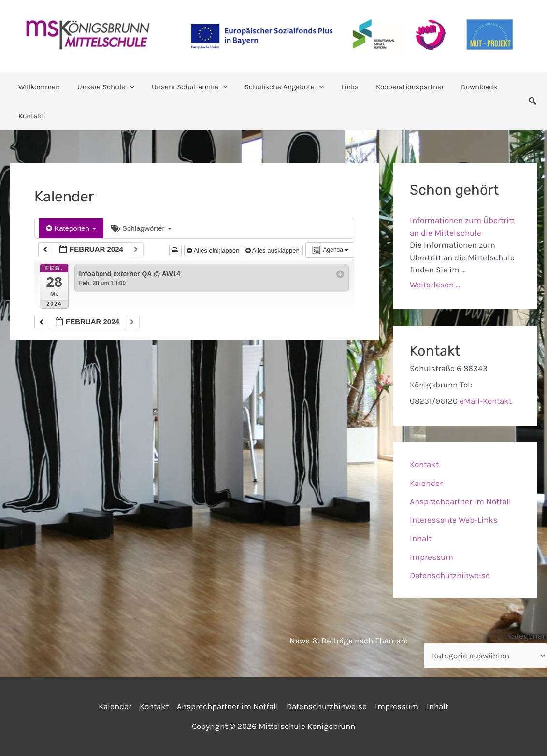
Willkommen (38, 87)
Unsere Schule (101, 87)
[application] (125, 87)
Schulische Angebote (274, 87)
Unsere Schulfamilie (182, 87)
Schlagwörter (141, 228)
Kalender (426, 483)
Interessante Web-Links (454, 520)
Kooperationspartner (394, 87)
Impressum (432, 557)
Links (337, 87)
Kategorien (71, 228)
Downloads (461, 87)
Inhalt (421, 538)
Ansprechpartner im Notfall (461, 501)
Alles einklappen (214, 250)
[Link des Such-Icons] (533, 101)
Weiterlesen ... (435, 285)
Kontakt (30, 116)
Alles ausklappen (273, 250)
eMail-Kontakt (486, 401)
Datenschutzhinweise (450, 575)
